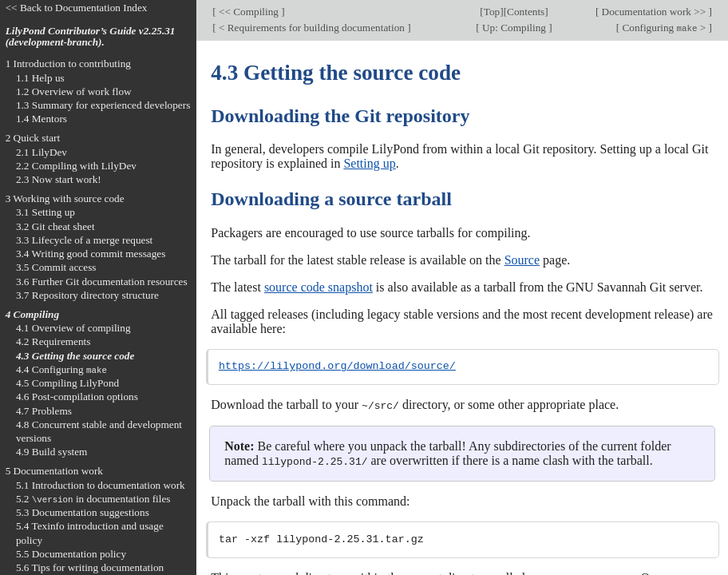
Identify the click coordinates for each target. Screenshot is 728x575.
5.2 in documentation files (93, 499)
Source (522, 260)
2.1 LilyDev (42, 152)
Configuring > (664, 28)
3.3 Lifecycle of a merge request (84, 240)
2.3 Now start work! (59, 179)
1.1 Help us (40, 78)
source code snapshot (318, 287)
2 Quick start (33, 138)
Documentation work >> (653, 12)
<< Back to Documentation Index (77, 8)
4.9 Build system (52, 452)
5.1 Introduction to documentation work (101, 485)
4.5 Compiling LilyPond (67, 383)
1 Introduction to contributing (68, 63)
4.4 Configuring (61, 369)
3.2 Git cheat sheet (55, 226)
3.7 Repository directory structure (87, 295)
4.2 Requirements (53, 341)
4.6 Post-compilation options (77, 397)
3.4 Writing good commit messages (91, 254)
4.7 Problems (44, 411)
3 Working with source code (65, 198)
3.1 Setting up (45, 212)
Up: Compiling (514, 28)
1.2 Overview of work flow (74, 91)
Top (492, 12)
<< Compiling (249, 12)
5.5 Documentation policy (71, 554)
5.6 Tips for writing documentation (90, 567)
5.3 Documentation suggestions (83, 512)
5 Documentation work (54, 471)
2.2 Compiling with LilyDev (76, 166)
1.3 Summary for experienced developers (103, 105)
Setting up (369, 163)
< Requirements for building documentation (312, 28)
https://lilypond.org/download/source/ (337, 367)
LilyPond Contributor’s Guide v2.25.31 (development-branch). (91, 37)
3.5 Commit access (56, 267)
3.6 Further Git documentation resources (102, 282)
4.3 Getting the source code (75, 356)
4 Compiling (32, 314)
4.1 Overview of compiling (73, 328)
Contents (526, 12)
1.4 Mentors (42, 119)
